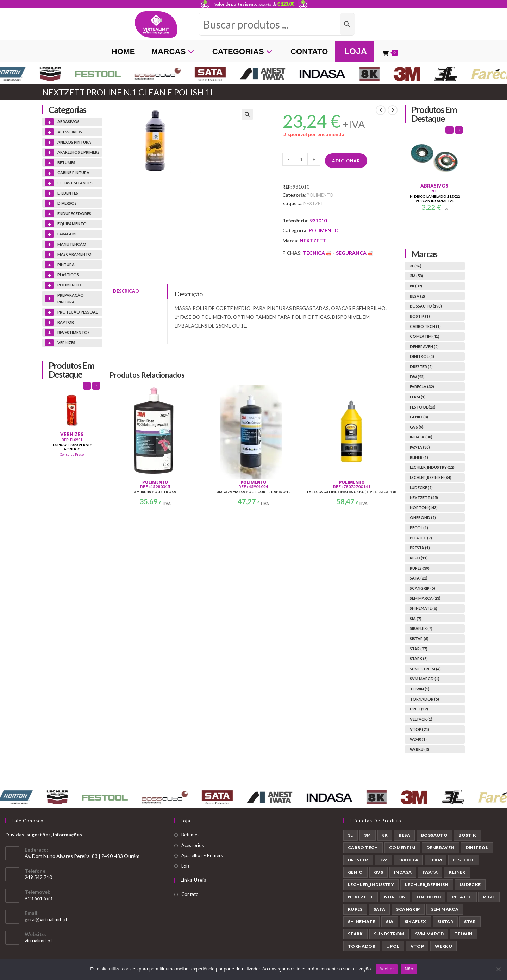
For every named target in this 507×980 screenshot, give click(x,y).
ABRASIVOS (68, 122)
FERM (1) (418, 397)
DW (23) (417, 377)
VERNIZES (66, 343)
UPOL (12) (419, 709)
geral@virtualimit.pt (46, 919)
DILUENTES (68, 193)
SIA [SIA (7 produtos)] (390, 921)
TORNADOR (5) (424, 699)
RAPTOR (66, 322)
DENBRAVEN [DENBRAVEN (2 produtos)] (440, 848)
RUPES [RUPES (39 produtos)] (355, 909)
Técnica (318, 253)
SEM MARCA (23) (425, 598)
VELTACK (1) (421, 719)
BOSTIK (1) (420, 316)
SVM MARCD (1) (425, 679)
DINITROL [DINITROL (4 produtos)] (477, 848)
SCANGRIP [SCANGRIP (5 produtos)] (408, 909)
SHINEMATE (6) (424, 608)
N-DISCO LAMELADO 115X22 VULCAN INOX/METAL (435, 198)
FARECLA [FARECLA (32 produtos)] (408, 860)
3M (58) (417, 276)
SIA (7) (416, 618)
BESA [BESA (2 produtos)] (404, 835)
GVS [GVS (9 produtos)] (378, 872)
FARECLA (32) (422, 387)
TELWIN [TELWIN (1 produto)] (464, 934)
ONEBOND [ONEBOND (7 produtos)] (429, 897)
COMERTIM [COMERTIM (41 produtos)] (402, 848)
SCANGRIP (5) (423, 588)
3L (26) (416, 266)
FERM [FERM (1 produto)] (436, 860)
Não (409, 969)
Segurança (355, 253)
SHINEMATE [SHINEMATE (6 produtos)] (362, 921)
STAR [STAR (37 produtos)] (470, 921)
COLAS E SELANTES (75, 183)
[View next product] (393, 110)
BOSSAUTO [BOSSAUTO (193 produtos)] (434, 835)
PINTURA (66, 264)
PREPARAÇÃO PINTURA (71, 299)
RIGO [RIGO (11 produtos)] (489, 897)
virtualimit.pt (39, 940)
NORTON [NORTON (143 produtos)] (395, 897)
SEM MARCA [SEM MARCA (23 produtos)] (445, 909)
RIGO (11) (419, 558)
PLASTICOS (68, 275)
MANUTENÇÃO (72, 244)
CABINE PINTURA (73, 173)
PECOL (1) (419, 528)
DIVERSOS (67, 203)
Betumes (190, 835)
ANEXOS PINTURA (74, 142)
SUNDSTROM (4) (425, 669)
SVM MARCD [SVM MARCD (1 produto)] (429, 934)
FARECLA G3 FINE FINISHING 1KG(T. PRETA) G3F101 (352, 492)
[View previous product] (381, 110)
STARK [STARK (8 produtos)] (355, 934)
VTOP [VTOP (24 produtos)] (417, 946)
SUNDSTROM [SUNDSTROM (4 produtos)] (389, 934)
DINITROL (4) (422, 356)
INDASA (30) (421, 437)
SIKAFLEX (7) (421, 628)
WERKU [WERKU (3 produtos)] (443, 946)
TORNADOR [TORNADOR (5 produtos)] (362, 946)
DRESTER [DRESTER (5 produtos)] (358, 860)
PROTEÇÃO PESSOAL (77, 312)
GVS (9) (417, 427)
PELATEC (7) (421, 538)
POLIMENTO (320, 195)
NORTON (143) (424, 508)
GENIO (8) (419, 417)
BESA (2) (417, 296)
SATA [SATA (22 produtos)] (380, 909)
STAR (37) (419, 649)
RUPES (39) (420, 568)
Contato (190, 894)
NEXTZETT (315, 203)
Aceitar (387, 969)
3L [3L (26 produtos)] (350, 835)
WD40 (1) (418, 739)
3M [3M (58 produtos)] (368, 835)
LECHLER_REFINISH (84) (431, 477)
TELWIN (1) (420, 689)
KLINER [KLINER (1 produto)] (457, 872)
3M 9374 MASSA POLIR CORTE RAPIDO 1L (254, 492)
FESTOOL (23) (423, 407)
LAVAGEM (67, 234)
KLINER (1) (419, 457)
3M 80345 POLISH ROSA (155, 492)
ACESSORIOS (70, 132)
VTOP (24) (420, 729)
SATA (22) (419, 578)
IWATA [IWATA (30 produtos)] (430, 872)
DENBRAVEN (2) (424, 346)
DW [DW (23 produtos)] (383, 860)
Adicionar (346, 161)
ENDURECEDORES (74, 213)
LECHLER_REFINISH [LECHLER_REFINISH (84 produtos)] (427, 884)
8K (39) (416, 286)
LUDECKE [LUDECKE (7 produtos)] (470, 884)
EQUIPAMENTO (72, 224)
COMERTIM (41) (425, 336)
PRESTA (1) (420, 548)
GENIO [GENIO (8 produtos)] (355, 872)
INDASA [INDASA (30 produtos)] (403, 872)
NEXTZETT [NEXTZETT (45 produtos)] (361, 897)
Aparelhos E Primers (202, 855)
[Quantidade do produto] (301, 159)
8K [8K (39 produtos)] (385, 835)
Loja (186, 866)
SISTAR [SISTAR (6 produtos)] (445, 921)
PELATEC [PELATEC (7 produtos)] (462, 897)
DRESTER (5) (421, 366)
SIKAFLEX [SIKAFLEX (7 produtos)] (415, 921)
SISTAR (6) (419, 638)
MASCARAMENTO (74, 254)
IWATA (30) (420, 447)
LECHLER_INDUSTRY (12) (432, 467)
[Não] (498, 969)
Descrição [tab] (126, 291)
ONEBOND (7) (423, 517)
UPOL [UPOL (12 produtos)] (393, 946)
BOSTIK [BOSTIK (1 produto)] (467, 835)
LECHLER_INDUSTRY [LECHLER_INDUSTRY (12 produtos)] (371, 884)
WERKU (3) (420, 749)
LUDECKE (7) (421, 488)
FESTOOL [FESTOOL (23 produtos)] (464, 860)
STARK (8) (419, 659)
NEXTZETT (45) (424, 497)
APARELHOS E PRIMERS (79, 152)
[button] (247, 114)
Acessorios (193, 845)
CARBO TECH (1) (425, 326)
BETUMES (66, 162)
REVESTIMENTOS (74, 332)
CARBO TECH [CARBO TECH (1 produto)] (363, 848)
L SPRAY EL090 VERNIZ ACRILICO (72, 447)
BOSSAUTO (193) (426, 306)
